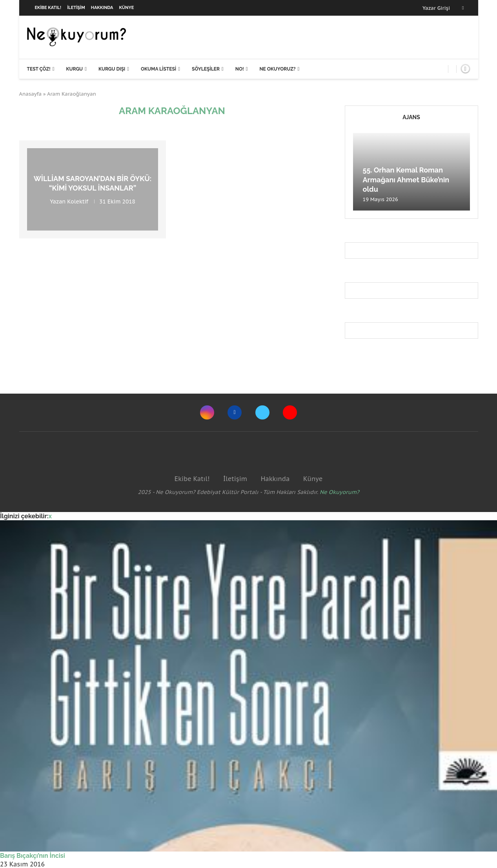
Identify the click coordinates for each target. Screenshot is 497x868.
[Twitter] (262, 412)
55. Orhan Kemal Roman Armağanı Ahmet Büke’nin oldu (406, 180)
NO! (240, 69)
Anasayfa (31, 94)
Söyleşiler (206, 69)
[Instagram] (207, 412)
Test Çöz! (39, 69)
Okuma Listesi (158, 69)
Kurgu (74, 69)
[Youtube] (290, 412)
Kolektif (78, 201)
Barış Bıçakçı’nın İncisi (33, 856)
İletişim (76, 8)
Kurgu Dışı (112, 69)
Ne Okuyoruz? (277, 69)
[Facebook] (463, 8)
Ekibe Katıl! (48, 8)
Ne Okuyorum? (340, 492)
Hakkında (102, 8)
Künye (127, 8)
